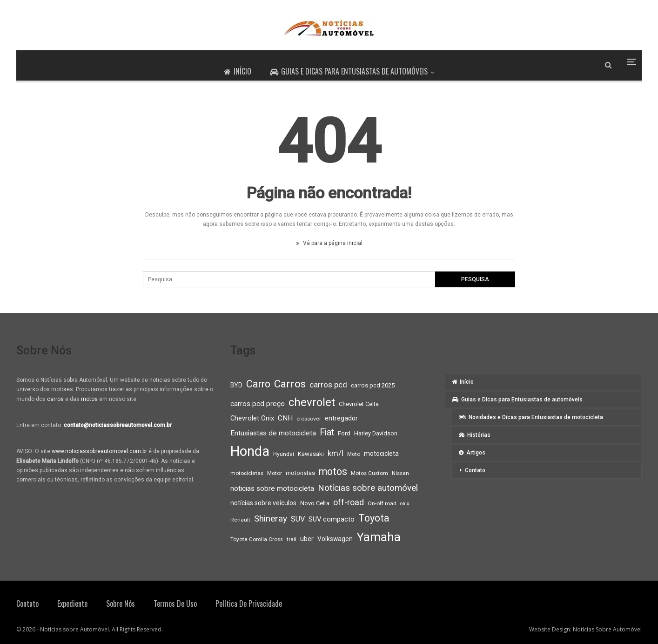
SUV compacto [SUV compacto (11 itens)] (332, 519)
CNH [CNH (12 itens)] (285, 418)
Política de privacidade (249, 603)
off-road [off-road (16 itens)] (349, 502)
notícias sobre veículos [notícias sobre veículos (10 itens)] (263, 503)
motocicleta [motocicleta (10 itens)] (381, 454)
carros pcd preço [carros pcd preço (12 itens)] (258, 404)
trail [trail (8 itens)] (292, 539)
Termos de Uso (175, 603)
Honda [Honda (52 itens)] (250, 451)
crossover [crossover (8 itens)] (309, 419)
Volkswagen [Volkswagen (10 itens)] (335, 539)
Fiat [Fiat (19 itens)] (327, 432)
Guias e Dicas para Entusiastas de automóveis (350, 71)
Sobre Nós (121, 603)
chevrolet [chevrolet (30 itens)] (312, 402)
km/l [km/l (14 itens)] (336, 453)
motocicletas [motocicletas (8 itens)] (247, 473)
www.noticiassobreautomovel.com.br (99, 451)
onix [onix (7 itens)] (405, 504)
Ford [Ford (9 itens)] (344, 433)
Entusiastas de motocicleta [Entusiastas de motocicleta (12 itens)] (273, 433)
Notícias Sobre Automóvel (607, 629)
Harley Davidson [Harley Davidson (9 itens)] (376, 433)
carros (55, 399)
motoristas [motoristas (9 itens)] (300, 473)
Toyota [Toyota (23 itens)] (374, 518)
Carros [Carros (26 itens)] (290, 384)
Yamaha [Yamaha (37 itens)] (379, 537)
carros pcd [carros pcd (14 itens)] (328, 385)
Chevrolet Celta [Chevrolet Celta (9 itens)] (359, 404)
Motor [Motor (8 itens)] (275, 473)
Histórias (475, 435)
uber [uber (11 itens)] (307, 539)
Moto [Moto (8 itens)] (354, 454)
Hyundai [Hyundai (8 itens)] (284, 454)
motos (89, 399)
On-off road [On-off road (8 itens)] (382, 503)
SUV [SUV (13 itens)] (298, 519)
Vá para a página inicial (329, 243)
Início (237, 71)
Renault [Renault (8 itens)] (240, 520)
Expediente (72, 603)
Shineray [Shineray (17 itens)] (271, 519)
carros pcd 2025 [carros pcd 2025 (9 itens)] (373, 385)
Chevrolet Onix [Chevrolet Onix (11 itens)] (252, 418)
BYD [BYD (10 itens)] (236, 385)
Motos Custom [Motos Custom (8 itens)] (369, 473)
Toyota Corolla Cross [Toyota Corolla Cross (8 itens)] (257, 539)
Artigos (472, 453)
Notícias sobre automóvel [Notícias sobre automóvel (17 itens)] (368, 488)
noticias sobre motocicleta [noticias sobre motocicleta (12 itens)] (272, 488)
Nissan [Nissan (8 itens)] (400, 473)
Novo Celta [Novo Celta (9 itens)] (315, 503)
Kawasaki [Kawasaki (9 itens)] (311, 454)
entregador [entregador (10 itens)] (341, 418)
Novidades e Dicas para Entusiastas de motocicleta (531, 417)
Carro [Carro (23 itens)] (258, 384)
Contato (475, 470)
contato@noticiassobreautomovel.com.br (118, 425)
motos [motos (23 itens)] (333, 471)
